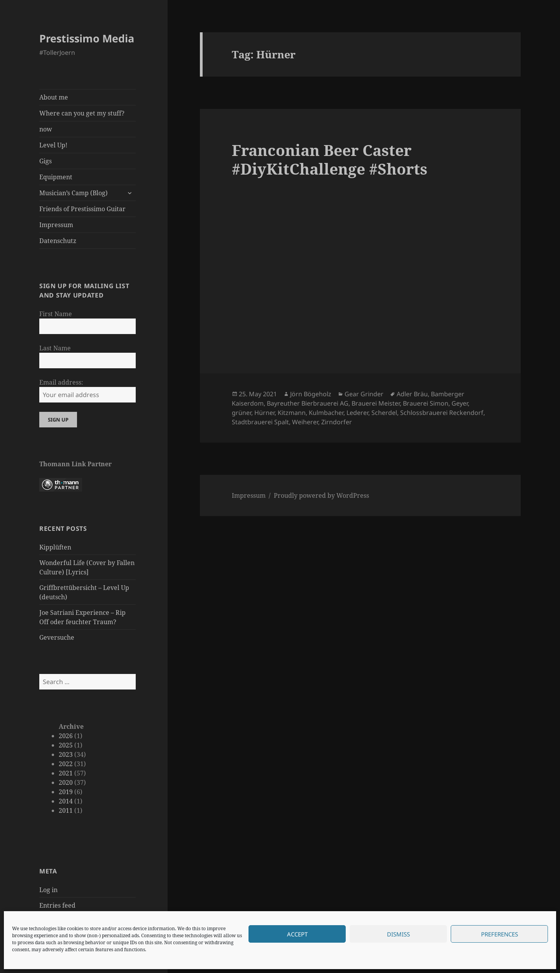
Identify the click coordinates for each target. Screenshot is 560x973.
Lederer (357, 413)
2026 (66, 736)
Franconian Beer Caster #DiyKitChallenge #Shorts (330, 159)
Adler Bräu (412, 394)
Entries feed (57, 905)
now (46, 129)
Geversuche (57, 637)
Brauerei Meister (376, 403)
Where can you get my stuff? (82, 113)
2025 (66, 745)
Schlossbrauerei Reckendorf (442, 413)
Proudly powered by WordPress (321, 495)
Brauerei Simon (426, 403)
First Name (56, 314)
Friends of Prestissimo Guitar (82, 209)
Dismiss (398, 934)
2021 (66, 773)
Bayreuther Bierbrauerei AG (308, 403)
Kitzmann (292, 413)
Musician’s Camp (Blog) (73, 193)
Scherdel (384, 413)
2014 (66, 801)
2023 (66, 754)
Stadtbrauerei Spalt (260, 422)
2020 (66, 782)
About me (54, 97)
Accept (297, 934)
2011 (66, 810)
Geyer (460, 403)
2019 (66, 792)
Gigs (45, 161)
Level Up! (53, 145)
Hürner (264, 413)
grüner (241, 413)
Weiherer (305, 422)
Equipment (56, 177)
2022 (66, 764)
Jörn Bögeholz (311, 394)
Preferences (500, 934)
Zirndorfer (337, 422)
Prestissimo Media (87, 38)
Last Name (55, 348)
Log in (48, 890)
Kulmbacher (326, 413)
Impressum (56, 225)
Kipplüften (55, 547)
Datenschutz (58, 241)
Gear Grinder (364, 394)
